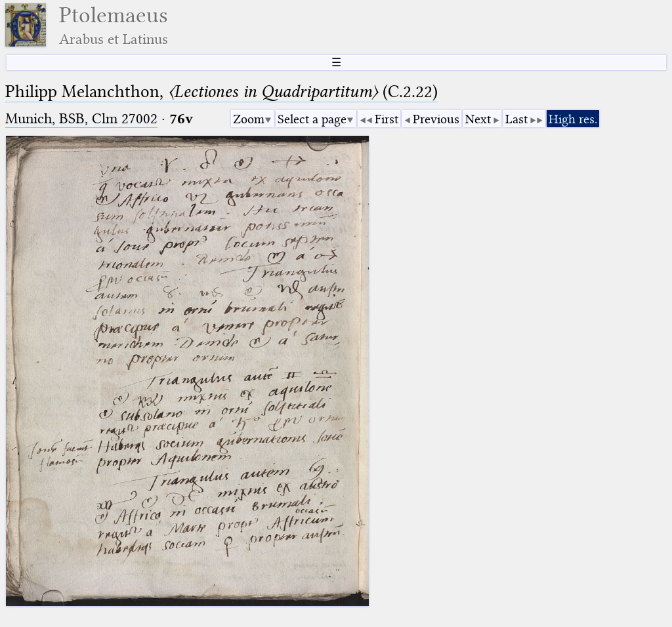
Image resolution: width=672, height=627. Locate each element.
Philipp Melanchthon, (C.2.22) (221, 91)
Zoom (249, 119)
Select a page (312, 119)
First (387, 119)
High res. (573, 119)
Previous (436, 119)
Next (478, 119)
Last (516, 119)
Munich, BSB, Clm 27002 (81, 118)
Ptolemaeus (114, 25)
